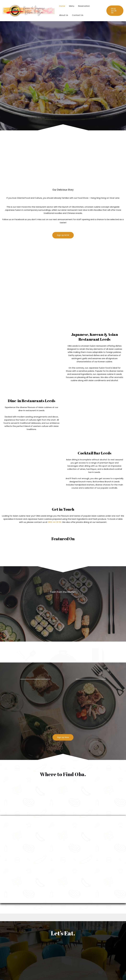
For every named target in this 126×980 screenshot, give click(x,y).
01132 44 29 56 (55, 522)
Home (62, 6)
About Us (64, 15)
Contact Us (78, 15)
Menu (72, 6)
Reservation (84, 6)
